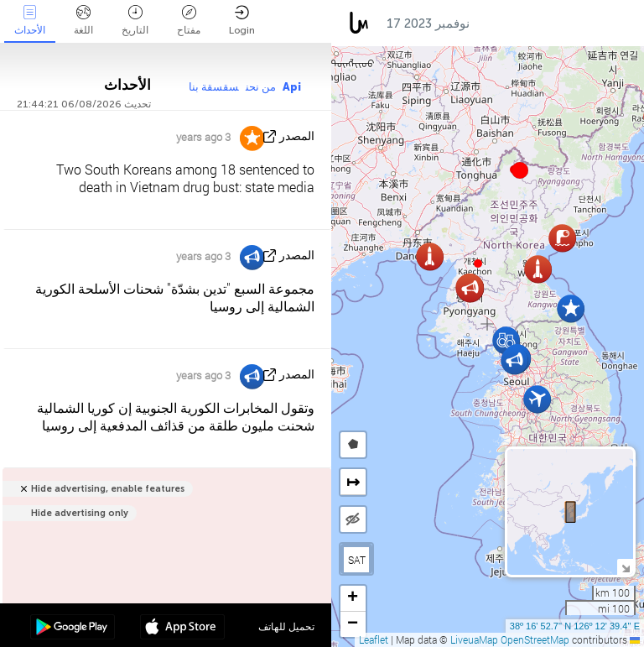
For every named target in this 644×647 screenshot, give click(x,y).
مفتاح (189, 21)
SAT (357, 560)
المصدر (297, 136)
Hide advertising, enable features (108, 489)
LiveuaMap (474, 639)
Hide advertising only (80, 513)
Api (292, 87)
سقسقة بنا (214, 87)
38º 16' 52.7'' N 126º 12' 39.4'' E (575, 626)
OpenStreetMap (535, 639)
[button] (478, 263)
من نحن (261, 87)
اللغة (83, 21)
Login (242, 21)
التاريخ (135, 21)
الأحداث (30, 21)
